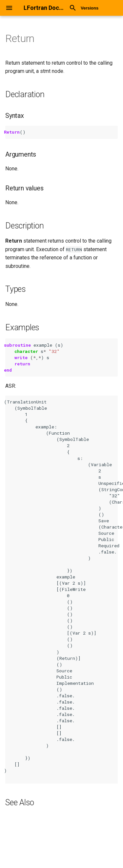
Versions (90, 8)
